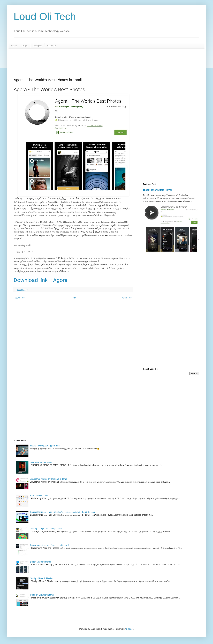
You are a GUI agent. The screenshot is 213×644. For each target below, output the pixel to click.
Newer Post (20, 298)
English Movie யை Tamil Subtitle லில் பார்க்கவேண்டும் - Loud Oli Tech (62, 512)
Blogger (130, 629)
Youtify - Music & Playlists (42, 578)
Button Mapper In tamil (40, 562)
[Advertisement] (96, 61)
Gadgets (37, 46)
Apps (25, 46)
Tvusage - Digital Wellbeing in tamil (46, 529)
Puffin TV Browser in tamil (42, 595)
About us (52, 46)
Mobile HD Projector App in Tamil (45, 446)
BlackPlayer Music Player (158, 190)
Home (14, 46)
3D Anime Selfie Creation (42, 462)
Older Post (127, 298)
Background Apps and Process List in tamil (50, 545)
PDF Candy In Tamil (39, 496)
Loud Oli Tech (45, 16)
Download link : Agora (41, 280)
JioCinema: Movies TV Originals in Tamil (48, 479)
